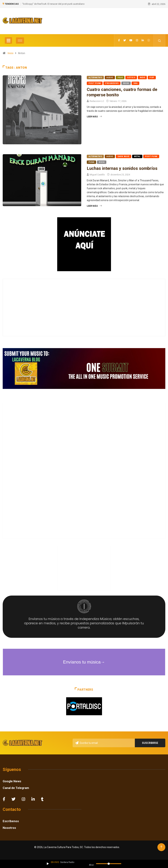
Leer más (94, 116)
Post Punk (95, 82)
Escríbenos (11, 820)
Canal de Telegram (16, 787)
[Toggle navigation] (8, 40)
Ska (135, 82)
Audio (110, 77)
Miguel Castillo (97, 174)
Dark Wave (124, 156)
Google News (12, 780)
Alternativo (95, 77)
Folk (120, 77)
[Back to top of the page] (161, 846)
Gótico (131, 77)
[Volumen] (109, 864)
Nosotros (9, 827)
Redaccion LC (97, 100)
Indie (142, 77)
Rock (126, 82)
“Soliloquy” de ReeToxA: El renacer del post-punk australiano (53, 4)
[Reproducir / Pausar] (48, 864)
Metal (137, 156)
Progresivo (112, 82)
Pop (152, 77)
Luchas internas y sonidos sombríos (122, 167)
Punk (92, 161)
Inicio (11, 52)
